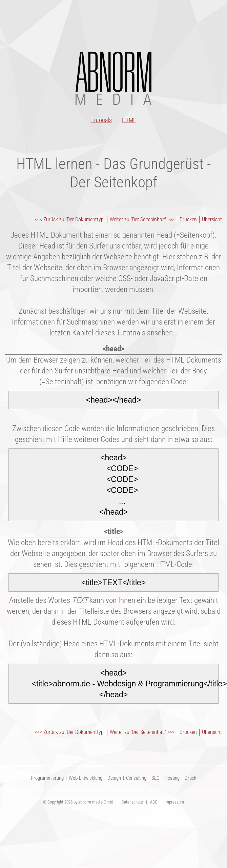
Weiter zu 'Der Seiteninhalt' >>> (142, 219)
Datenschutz (132, 802)
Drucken (188, 219)
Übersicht (212, 219)
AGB (154, 802)
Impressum (174, 802)
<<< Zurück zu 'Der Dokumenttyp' (70, 219)
